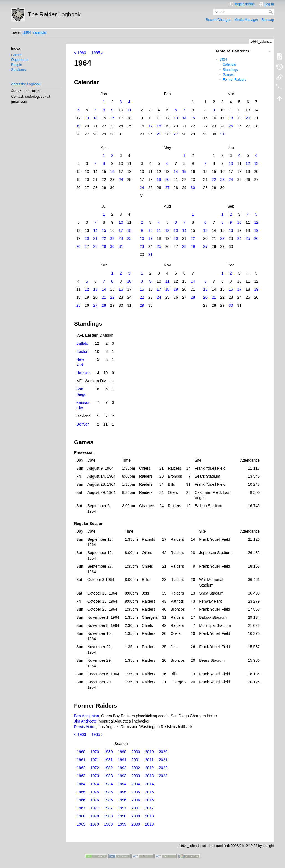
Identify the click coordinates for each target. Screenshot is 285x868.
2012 (149, 768)
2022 (163, 768)
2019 (149, 824)
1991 (122, 760)
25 (231, 126)
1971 (95, 760)
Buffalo (82, 343)
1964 (223, 59)
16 (112, 118)
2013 (149, 776)
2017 (149, 808)
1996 (122, 800)
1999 (122, 824)
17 (151, 126)
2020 (163, 752)
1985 (108, 792)
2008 (136, 816)
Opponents (20, 60)
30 (193, 188)
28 (95, 246)
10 (231, 163)
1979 (95, 824)
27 (176, 134)
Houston (83, 373)
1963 (81, 776)
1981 (108, 760)
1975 (95, 792)
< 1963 (80, 53)
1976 (95, 800)
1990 (122, 752)
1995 (122, 792)
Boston (82, 351)
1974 (95, 784)
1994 (122, 784)
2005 (136, 792)
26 (256, 238)
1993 (122, 776)
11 (129, 110)
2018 (149, 816)
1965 (81, 792)
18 (231, 118)
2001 (136, 760)
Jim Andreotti (85, 721)
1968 (81, 816)
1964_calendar (35, 32)
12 (248, 163)
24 (121, 180)
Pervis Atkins (85, 727)
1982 (108, 768)
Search (271, 12)
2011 (149, 760)
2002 (136, 768)
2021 (163, 760)
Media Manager (246, 20)
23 (222, 180)
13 (87, 118)
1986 (108, 800)
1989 (108, 824)
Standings (230, 70)
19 (78, 126)
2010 (149, 752)
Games (17, 55)
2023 (163, 776)
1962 (81, 768)
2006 (136, 800)
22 (214, 180)
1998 (122, 816)
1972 (95, 768)
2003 (136, 776)
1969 (81, 824)
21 (95, 238)
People (16, 65)
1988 (108, 816)
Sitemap (268, 20)
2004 (136, 784)
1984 (108, 784)
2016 (149, 800)
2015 (149, 792)
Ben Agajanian (86, 716)
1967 (81, 808)
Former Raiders (234, 80)
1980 (108, 752)
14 (95, 118)
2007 (136, 808)
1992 (122, 768)
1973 (95, 776)
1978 (95, 816)
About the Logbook (26, 84)
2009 (136, 824)
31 (222, 134)
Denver (82, 424)
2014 (149, 784)
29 (104, 246)
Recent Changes (218, 20)
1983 (108, 776)
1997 (122, 808)
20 (248, 118)
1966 (81, 800)
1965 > (97, 53)
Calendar (230, 64)
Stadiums (18, 70)
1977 (95, 808)
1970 (95, 752)
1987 (108, 808)
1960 (81, 752)
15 (193, 118)
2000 (136, 752)
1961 (81, 760)
